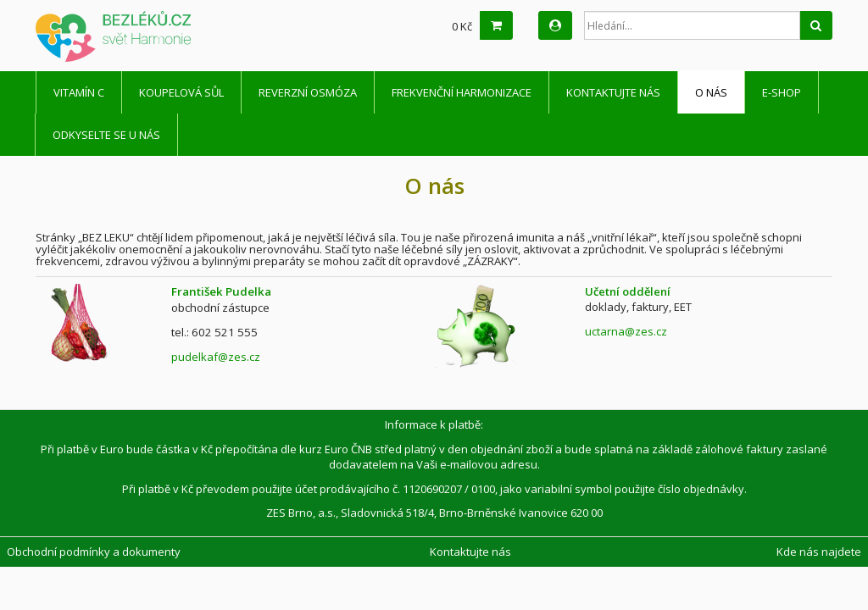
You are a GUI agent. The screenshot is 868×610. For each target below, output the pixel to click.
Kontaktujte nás (613, 92)
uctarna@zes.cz (626, 331)
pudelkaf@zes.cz (216, 357)
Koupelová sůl (181, 92)
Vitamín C (79, 92)
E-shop (782, 92)
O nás (711, 92)
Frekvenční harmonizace (462, 92)
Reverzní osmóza (308, 92)
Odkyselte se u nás (106, 135)
